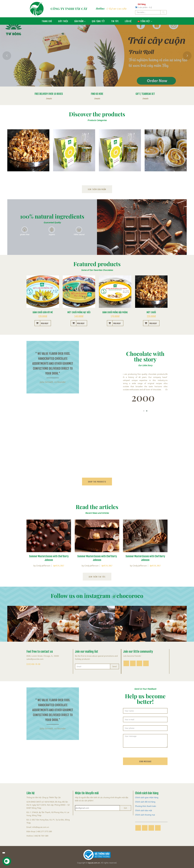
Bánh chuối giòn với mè (43, 312)
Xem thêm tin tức (97, 577)
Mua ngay (45, 323)
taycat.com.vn (94, 863)
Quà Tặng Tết (98, 21)
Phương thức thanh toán (146, 806)
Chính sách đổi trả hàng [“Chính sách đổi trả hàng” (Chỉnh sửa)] (145, 802)
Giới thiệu (63, 21)
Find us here (97, 93)
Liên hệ (128, 21)
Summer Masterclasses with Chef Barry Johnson (49, 558)
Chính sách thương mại (145, 815)
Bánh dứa (74, 175)
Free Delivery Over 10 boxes (49, 93)
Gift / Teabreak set (145, 93)
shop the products (97, 481)
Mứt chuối (28, 175)
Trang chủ (47, 21)
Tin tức (115, 21)
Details (49, 99)
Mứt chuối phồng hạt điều (79, 312)
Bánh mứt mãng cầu (120, 175)
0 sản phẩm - (145, 7)
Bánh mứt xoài (166, 175)
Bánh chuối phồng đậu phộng (115, 312)
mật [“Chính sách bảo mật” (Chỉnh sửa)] (150, 810)
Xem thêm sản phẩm (97, 189)
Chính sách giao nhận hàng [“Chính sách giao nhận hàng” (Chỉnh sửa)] (147, 797)
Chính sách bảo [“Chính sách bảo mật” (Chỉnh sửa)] (142, 810)
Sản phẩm (79, 21)
